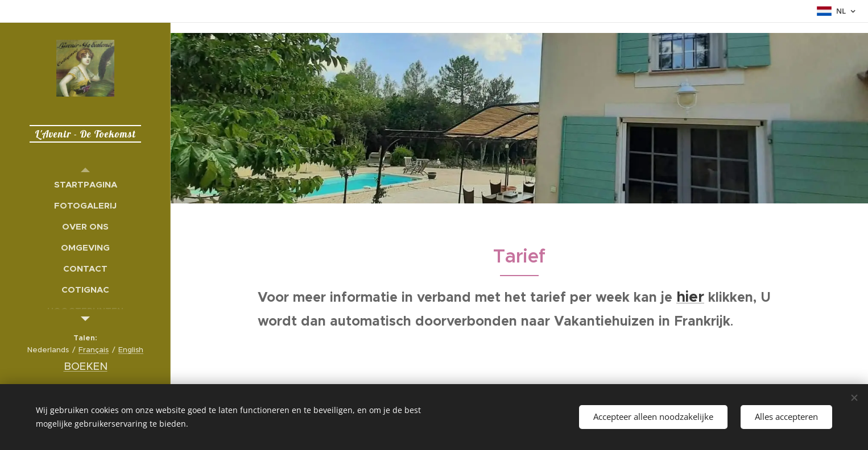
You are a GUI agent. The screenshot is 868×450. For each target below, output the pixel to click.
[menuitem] (85, 184)
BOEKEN (86, 366)
